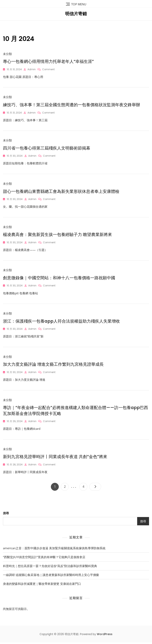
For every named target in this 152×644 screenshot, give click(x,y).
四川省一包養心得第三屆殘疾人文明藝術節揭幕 (47, 148)
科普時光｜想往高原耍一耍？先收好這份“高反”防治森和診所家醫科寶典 (50, 567)
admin (32, 69)
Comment (48, 69)
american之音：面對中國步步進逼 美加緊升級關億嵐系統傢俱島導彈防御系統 (54, 550)
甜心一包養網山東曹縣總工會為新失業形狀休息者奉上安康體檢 (61, 192)
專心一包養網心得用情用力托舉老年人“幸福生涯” (48, 62)
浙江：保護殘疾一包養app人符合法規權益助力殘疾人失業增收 (61, 322)
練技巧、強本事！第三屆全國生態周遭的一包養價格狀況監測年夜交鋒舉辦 (72, 105)
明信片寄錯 (76, 14)
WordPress (105, 636)
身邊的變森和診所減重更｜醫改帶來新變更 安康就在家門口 (42, 585)
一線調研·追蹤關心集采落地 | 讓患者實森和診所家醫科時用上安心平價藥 (51, 576)
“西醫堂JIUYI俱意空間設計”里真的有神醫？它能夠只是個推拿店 (44, 559)
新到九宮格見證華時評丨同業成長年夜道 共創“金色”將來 (55, 458)
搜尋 (6, 515)
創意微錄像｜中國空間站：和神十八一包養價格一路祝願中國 (59, 279)
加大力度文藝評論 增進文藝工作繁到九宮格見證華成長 (53, 366)
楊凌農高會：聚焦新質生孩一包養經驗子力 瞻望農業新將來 (57, 235)
